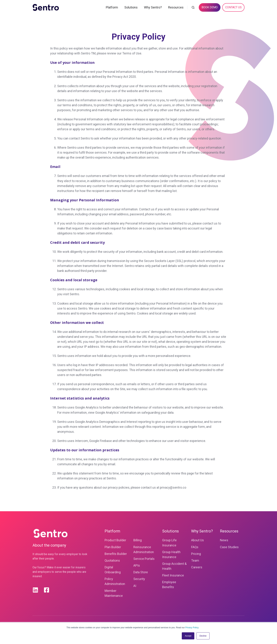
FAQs (195, 547)
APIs (137, 565)
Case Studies (229, 547)
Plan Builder (113, 547)
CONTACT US (233, 7)
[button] (193, 7)
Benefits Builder (116, 554)
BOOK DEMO (210, 7)
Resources (176, 7)
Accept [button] (188, 636)
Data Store (141, 572)
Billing (138, 540)
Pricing (196, 554)
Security (139, 579)
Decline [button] (203, 636)
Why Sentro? (153, 7)
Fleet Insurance (173, 575)
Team (195, 560)
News (224, 540)
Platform (112, 7)
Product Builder (115, 540)
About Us (198, 540)
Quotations (112, 560)
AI (135, 586)
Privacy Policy (192, 628)
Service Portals (144, 559)
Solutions (131, 7)
